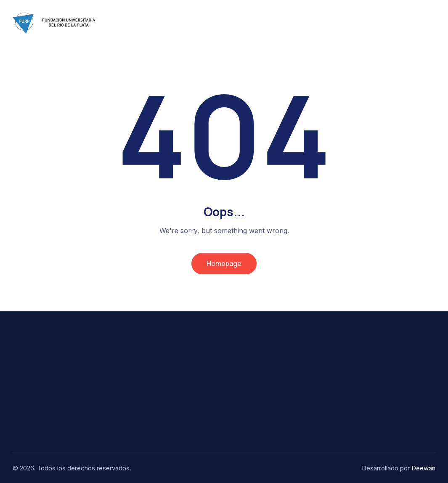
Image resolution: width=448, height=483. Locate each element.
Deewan (423, 468)
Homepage (224, 263)
